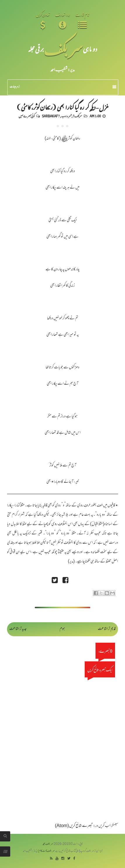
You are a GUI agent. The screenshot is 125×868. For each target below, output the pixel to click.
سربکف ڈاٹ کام (47, 851)
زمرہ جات (63, 87)
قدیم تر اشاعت (107, 629)
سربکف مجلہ (48, 844)
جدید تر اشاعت (18, 629)
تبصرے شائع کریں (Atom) (74, 826)
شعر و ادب (66, 116)
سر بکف (63, 49)
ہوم (62, 629)
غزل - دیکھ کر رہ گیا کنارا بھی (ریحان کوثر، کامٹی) (62, 107)
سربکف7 (77, 116)
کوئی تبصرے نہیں (27, 116)
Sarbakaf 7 (51, 116)
